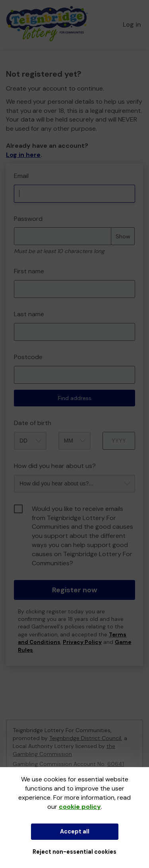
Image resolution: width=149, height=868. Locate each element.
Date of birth (33, 423)
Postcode (28, 357)
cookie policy (80, 807)
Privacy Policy (82, 642)
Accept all (75, 831)
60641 (116, 764)
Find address (75, 398)
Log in (132, 24)
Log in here (23, 155)
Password (28, 219)
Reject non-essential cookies (74, 852)
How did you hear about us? (55, 466)
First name (29, 271)
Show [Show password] (123, 236)
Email (21, 176)
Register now (75, 590)
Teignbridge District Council (85, 738)
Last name (29, 314)
